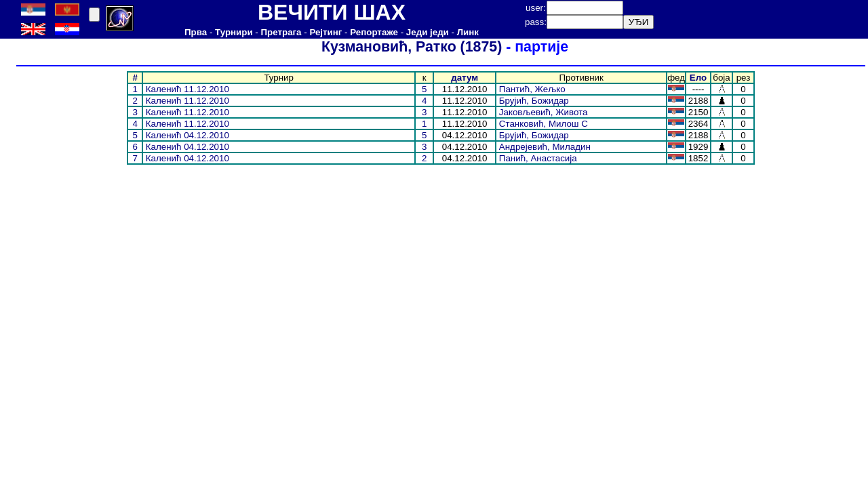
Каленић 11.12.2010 (188, 89)
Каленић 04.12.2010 (188, 135)
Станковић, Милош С (544, 124)
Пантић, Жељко (532, 89)
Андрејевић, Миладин (545, 147)
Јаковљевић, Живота (544, 112)
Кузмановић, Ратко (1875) (408, 47)
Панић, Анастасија (538, 158)
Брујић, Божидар (534, 101)
